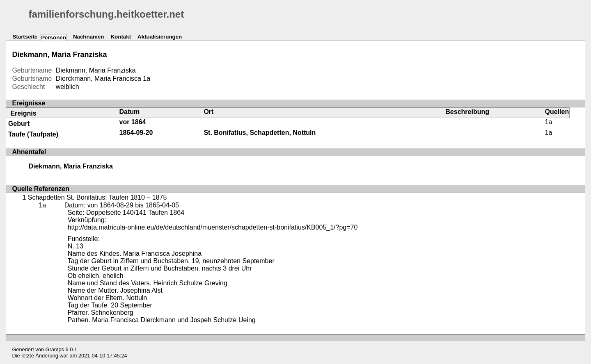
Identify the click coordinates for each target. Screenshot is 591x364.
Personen (54, 38)
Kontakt (121, 37)
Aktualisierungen (160, 37)
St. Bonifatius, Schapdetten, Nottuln (260, 133)
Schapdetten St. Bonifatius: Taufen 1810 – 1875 (97, 197)
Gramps (55, 349)
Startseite (25, 37)
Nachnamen (89, 37)
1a (147, 78)
